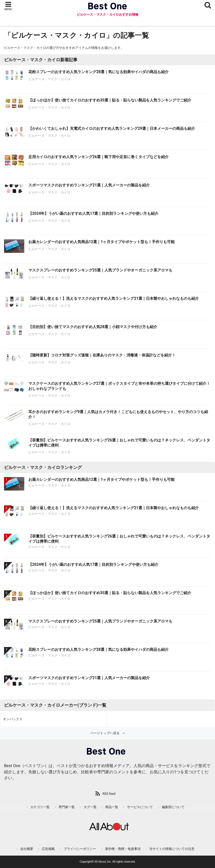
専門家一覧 (67, 807)
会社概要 (27, 849)
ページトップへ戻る (105, 733)
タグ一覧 (90, 807)
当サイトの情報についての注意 (172, 849)
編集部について (173, 807)
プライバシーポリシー (80, 849)
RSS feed (109, 794)
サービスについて (140, 807)
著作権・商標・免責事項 (123, 849)
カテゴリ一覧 (40, 807)
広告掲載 (48, 849)
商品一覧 (112, 807)
